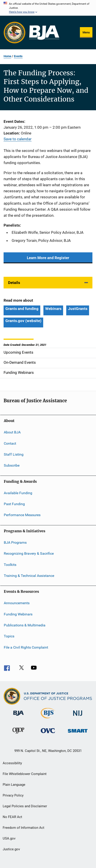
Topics (9, 636)
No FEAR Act (12, 817)
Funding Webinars (18, 614)
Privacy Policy (13, 795)
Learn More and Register (48, 258)
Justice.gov (11, 849)
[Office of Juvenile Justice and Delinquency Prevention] (18, 734)
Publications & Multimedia (25, 625)
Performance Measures (22, 515)
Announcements (17, 603)
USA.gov (9, 838)
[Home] (44, 33)
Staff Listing (14, 454)
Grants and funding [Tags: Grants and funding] (22, 309)
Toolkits (10, 564)
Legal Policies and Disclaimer (25, 806)
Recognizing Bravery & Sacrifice (29, 553)
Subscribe (12, 465)
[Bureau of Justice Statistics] (48, 719)
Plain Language (14, 785)
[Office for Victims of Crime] (48, 734)
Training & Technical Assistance (29, 576)
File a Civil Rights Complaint (26, 647)
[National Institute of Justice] (78, 717)
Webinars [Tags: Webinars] (53, 309)
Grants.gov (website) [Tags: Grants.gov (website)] (23, 321)
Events (18, 56)
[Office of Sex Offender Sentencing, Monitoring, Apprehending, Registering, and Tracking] (78, 733)
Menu (86, 32)
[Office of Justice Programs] (15, 32)
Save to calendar (18, 139)
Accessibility (12, 763)
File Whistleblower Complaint (25, 774)
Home (7, 56)
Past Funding (14, 504)
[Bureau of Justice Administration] (18, 716)
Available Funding (18, 493)
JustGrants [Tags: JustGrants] (78, 309)
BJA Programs (15, 542)
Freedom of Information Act (23, 828)
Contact (10, 443)
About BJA (12, 432)
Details (14, 283)
